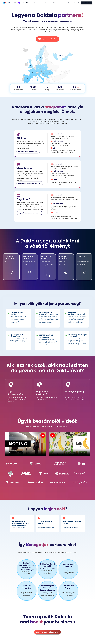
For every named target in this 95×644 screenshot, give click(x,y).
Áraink (53, 3)
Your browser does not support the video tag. (26, 444)
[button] (17, 3)
